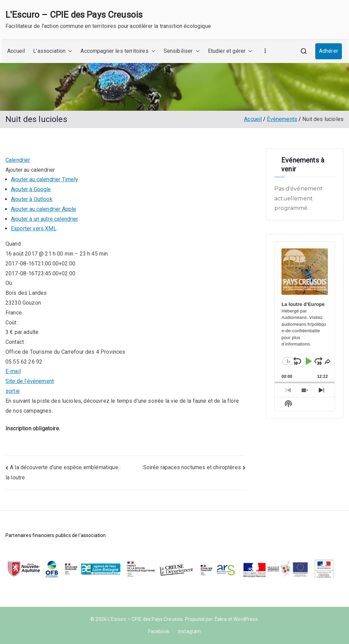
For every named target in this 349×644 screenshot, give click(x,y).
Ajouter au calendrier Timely (44, 179)
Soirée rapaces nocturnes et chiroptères (192, 467)
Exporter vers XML (34, 228)
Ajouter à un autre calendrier (45, 219)
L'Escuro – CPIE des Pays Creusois (74, 15)
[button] (69, 51)
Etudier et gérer (230, 51)
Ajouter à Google (31, 189)
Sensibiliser (182, 51)
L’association (53, 51)
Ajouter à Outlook (32, 199)
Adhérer (329, 51)
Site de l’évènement (30, 381)
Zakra (221, 619)
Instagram (189, 631)
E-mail (13, 371)
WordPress (245, 619)
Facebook (159, 631)
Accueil (16, 51)
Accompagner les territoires (118, 51)
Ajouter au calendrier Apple (43, 209)
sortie (13, 391)
